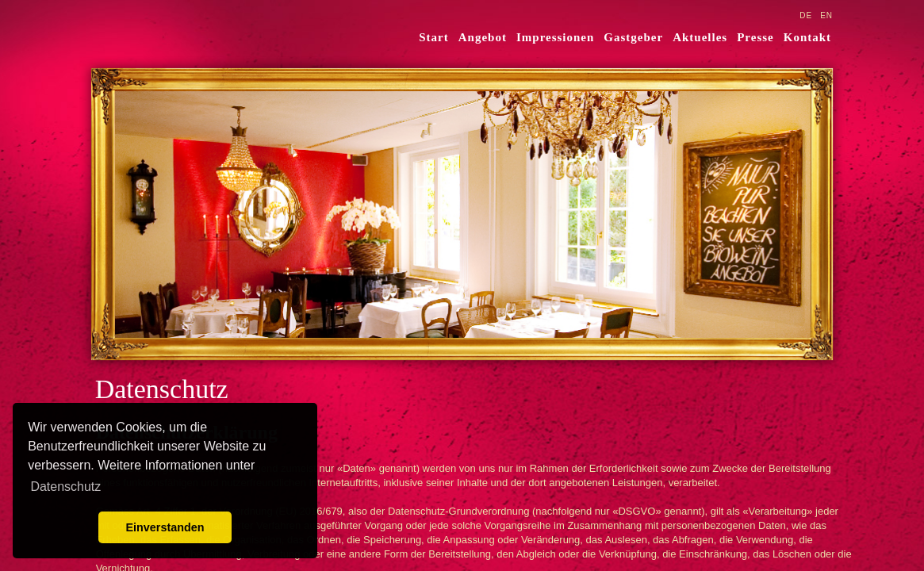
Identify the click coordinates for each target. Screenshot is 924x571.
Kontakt (807, 37)
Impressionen (555, 37)
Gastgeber (633, 37)
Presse (755, 37)
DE (806, 15)
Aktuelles (700, 37)
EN (826, 15)
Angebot (483, 37)
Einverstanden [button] (165, 527)
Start (434, 37)
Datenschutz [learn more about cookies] (65, 487)
